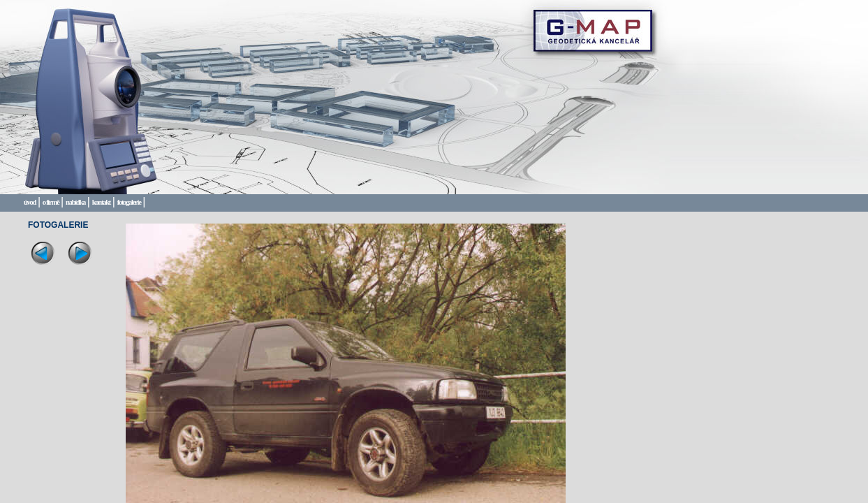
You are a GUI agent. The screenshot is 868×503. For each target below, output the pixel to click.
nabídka (75, 202)
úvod (30, 202)
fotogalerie (129, 202)
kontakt (101, 202)
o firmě (51, 202)
